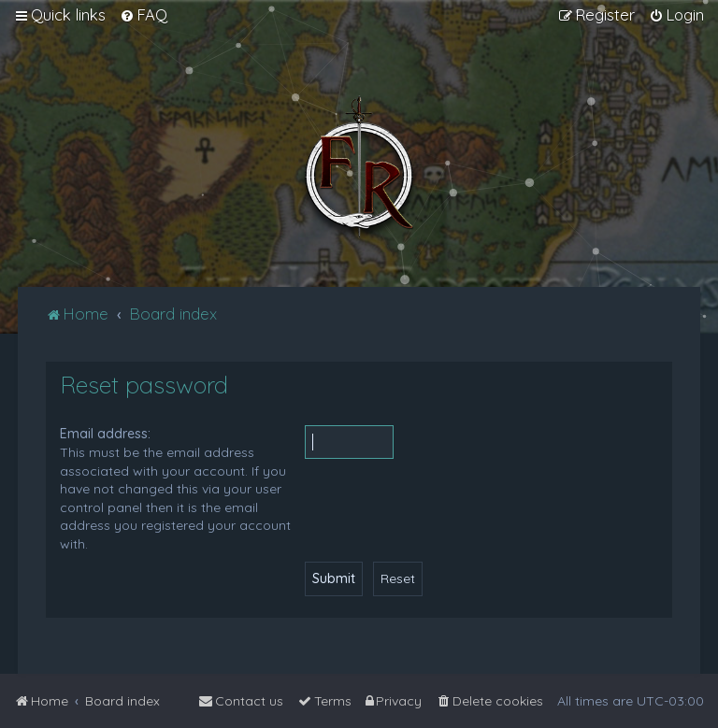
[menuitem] (144, 15)
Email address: (105, 434)
